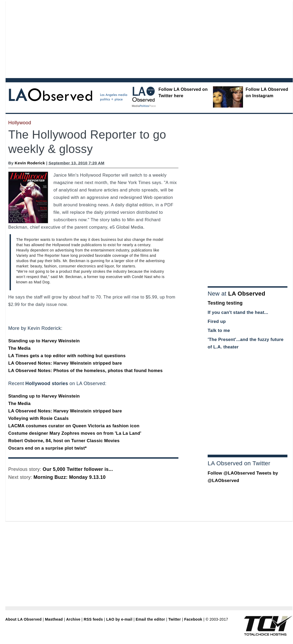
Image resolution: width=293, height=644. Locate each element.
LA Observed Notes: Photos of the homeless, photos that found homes (85, 371)
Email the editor (150, 619)
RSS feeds (93, 619)
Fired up (217, 321)
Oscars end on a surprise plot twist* (47, 448)
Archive (73, 619)
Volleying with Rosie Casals (38, 418)
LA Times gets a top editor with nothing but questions (67, 356)
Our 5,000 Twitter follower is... (78, 469)
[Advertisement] (106, 39)
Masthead (54, 619)
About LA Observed (24, 619)
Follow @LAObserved (231, 473)
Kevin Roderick (30, 163)
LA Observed (247, 294)
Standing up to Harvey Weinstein (44, 341)
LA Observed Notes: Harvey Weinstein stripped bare (65, 363)
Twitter (175, 619)
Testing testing (225, 303)
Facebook (193, 619)
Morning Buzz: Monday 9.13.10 (70, 477)
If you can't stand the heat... (238, 312)
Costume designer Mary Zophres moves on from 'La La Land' (75, 433)
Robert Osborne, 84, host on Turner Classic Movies (64, 441)
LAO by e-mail (119, 619)
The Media (19, 348)
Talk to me (219, 330)
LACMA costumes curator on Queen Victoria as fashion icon (74, 426)
